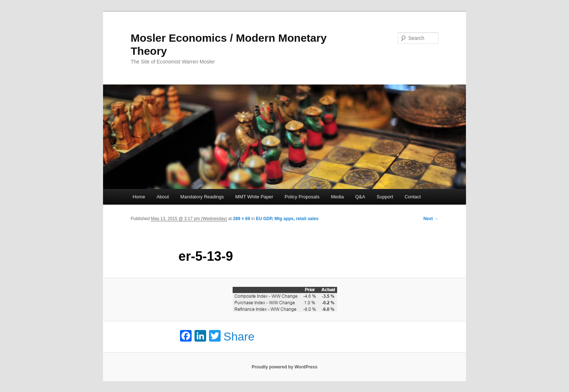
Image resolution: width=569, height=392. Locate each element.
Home (139, 197)
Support (385, 197)
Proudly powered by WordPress (284, 367)
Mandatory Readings (202, 197)
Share (239, 337)
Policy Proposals (302, 197)
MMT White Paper (254, 197)
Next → (431, 219)
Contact (413, 197)
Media (337, 197)
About (163, 197)
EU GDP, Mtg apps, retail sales (287, 219)
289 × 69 (241, 219)
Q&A (360, 197)
